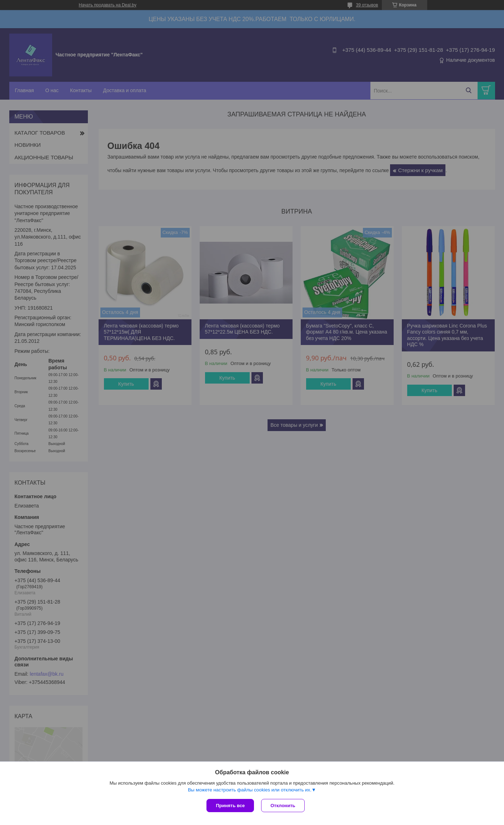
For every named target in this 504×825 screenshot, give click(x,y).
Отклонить (283, 806)
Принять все (230, 806)
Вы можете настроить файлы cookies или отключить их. (250, 790)
